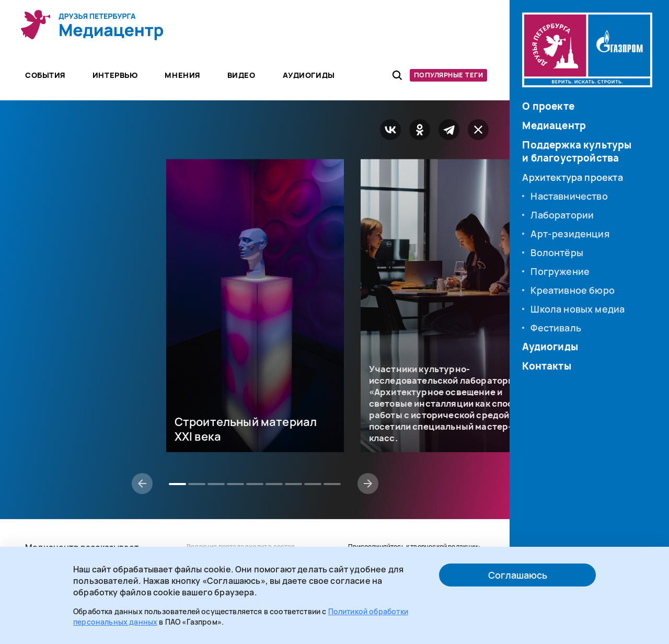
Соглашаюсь (518, 575)
